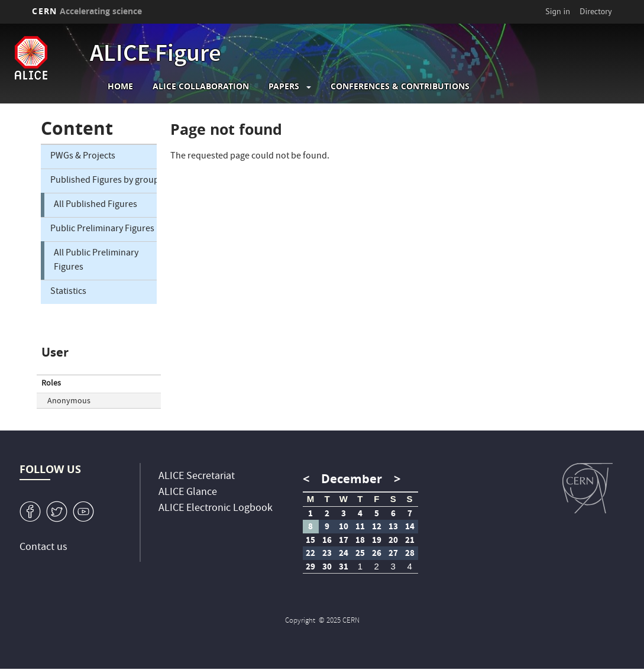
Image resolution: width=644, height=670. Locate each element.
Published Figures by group (103, 181)
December (352, 479)
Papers (284, 86)
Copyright (301, 621)
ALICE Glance (188, 493)
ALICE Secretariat (197, 477)
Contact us (43, 548)
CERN (87, 11)
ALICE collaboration (201, 86)
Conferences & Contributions (400, 86)
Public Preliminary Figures (102, 229)
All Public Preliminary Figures (96, 261)
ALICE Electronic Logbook (216, 509)
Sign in (558, 11)
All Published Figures (96, 205)
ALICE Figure (156, 56)
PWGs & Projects (83, 157)
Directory (596, 11)
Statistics (68, 292)
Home (120, 86)
